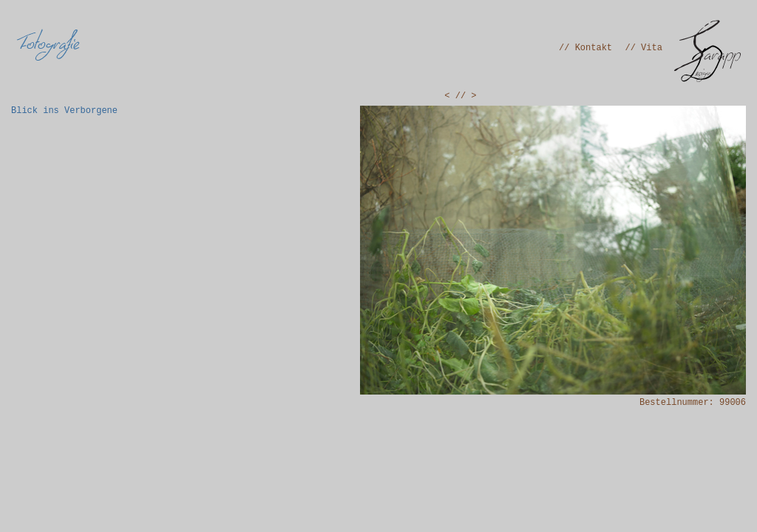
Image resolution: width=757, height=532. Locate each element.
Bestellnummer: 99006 (693, 403)
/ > (469, 96)
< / (452, 96)
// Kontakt (585, 48)
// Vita (644, 48)
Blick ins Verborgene (64, 111)
